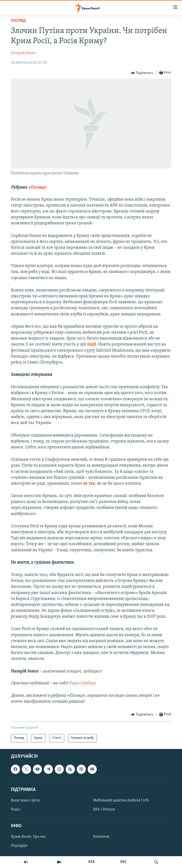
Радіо (16, 809)
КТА (91, 862)
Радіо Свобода (82, 683)
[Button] (142, 73)
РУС (124, 862)
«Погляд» (37, 187)
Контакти (101, 837)
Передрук (19, 846)
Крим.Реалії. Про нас (29, 837)
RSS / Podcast (104, 809)
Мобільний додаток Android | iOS (121, 800)
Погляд (18, 21)
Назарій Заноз (23, 53)
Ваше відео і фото (25, 800)
